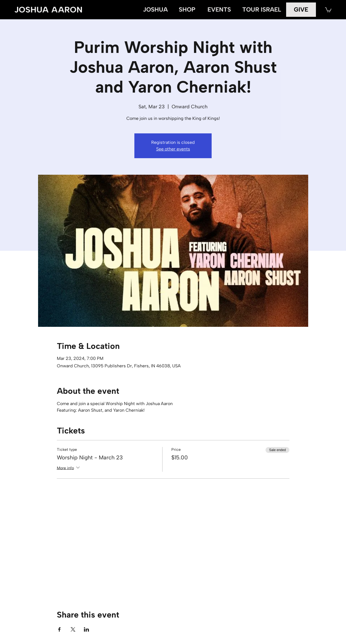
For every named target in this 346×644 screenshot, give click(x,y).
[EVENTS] (219, 10)
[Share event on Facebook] (59, 629)
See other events (173, 149)
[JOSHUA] (155, 10)
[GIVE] (301, 10)
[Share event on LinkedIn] (86, 629)
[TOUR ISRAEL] (262, 10)
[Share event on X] (73, 629)
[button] (328, 10)
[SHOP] (187, 10)
